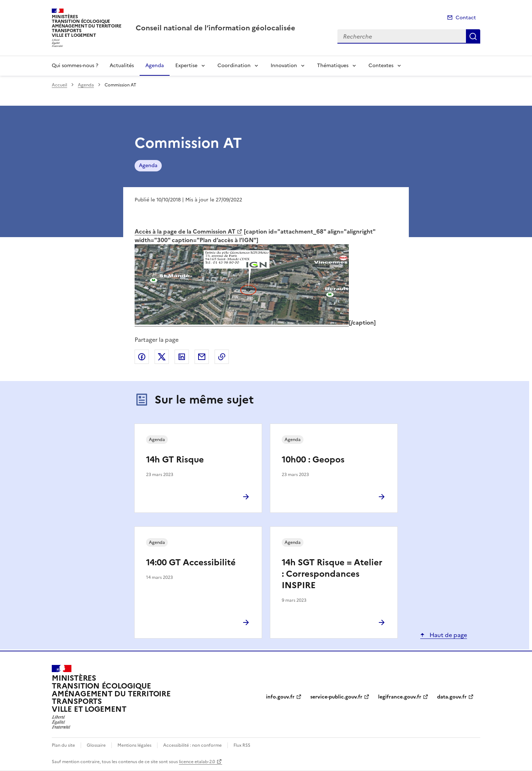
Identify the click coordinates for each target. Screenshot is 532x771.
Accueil (59, 85)
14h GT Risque (175, 460)
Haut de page (448, 635)
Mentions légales (134, 745)
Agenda (155, 66)
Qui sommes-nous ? (75, 66)
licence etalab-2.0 (197, 762)
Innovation (284, 66)
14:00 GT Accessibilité (191, 562)
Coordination (234, 66)
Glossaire (96, 745)
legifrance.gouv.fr (400, 697)
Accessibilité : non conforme (192, 745)
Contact (466, 18)
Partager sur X (162, 357)
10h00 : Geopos (313, 460)
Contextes (381, 66)
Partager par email (202, 357)
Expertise (186, 66)
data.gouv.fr (452, 697)
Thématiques (333, 66)
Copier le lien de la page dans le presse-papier (222, 357)
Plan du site (63, 745)
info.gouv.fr (280, 697)
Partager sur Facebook (142, 357)
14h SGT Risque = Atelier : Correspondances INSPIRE (332, 574)
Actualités (122, 66)
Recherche (473, 36)
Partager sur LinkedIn (182, 357)
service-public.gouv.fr (336, 697)
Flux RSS (242, 745)
